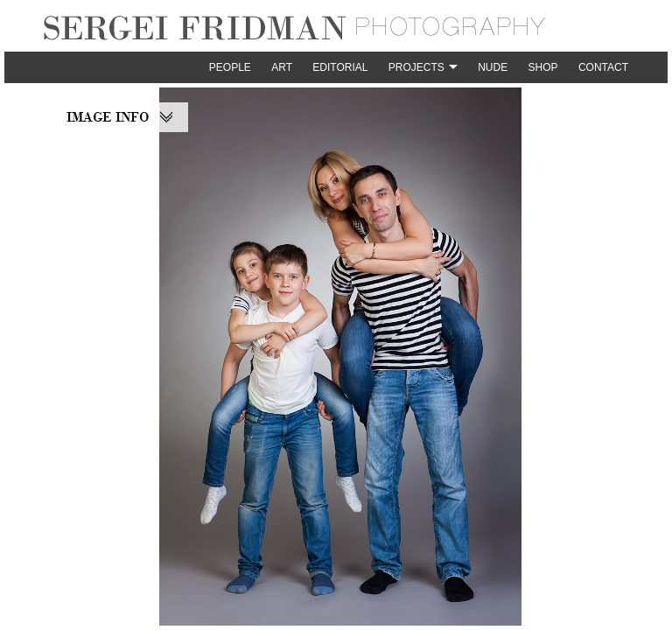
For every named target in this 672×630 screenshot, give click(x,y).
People (230, 67)
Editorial (340, 67)
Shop (543, 67)
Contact (603, 67)
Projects (416, 67)
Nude (493, 67)
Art (282, 67)
